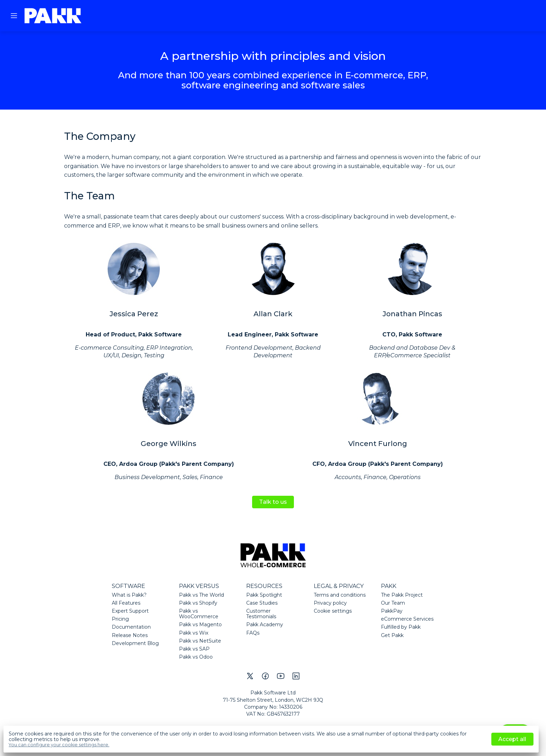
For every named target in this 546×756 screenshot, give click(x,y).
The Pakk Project (402, 595)
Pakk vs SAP (194, 649)
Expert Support (130, 611)
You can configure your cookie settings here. (59, 745)
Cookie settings (333, 611)
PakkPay (392, 611)
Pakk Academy (265, 624)
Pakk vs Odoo (196, 657)
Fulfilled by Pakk (401, 627)
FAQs (253, 633)
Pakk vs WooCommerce (199, 614)
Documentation (131, 627)
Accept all (512, 739)
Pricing (120, 619)
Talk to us (273, 502)
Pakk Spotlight (264, 595)
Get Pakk (392, 635)
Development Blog (135, 643)
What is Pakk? (129, 595)
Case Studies (262, 603)
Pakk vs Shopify (198, 603)
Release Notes (130, 635)
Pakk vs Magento (200, 624)
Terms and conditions (340, 595)
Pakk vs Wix (194, 633)
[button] (14, 16)
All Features (126, 603)
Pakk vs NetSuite (200, 641)
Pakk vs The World (201, 595)
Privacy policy (330, 603)
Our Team (393, 603)
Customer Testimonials (261, 614)
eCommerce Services (407, 619)
